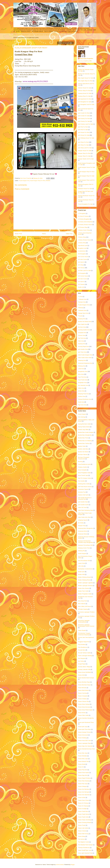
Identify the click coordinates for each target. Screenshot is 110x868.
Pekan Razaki (82, 630)
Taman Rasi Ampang (84, 781)
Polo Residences (83, 647)
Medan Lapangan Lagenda (85, 583)
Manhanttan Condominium (85, 569)
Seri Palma (81, 661)
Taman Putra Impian (84, 773)
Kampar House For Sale (85, 151)
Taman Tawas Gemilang (85, 820)
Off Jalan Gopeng (83, 609)
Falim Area (81, 341)
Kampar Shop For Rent (84, 153)
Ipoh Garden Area (83, 349)
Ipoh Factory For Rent (84, 119)
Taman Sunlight (82, 809)
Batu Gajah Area (83, 324)
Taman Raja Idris (83, 775)
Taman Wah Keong (83, 834)
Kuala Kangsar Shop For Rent (38, 181)
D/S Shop (81, 265)
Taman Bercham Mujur (84, 685)
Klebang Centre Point (84, 548)
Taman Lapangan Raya (84, 743)
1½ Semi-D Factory (83, 216)
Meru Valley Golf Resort (85, 606)
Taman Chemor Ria (83, 701)
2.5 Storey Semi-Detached (85, 222)
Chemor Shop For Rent (84, 91)
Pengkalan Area (82, 383)
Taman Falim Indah (83, 715)
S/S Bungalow (82, 273)
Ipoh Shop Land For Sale (85, 148)
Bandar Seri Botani (83, 452)
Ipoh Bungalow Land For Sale (86, 104)
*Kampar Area (82, 302)
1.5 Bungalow (82, 213)
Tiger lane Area (82, 405)
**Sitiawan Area (82, 299)
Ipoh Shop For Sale (83, 145)
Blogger (73, 865)
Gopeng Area (82, 344)
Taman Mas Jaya (83, 753)
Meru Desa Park (82, 601)
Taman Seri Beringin (84, 792)
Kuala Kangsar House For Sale (86, 167)
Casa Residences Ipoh (84, 464)
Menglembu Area (83, 371)
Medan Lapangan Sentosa (85, 586)
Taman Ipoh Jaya (83, 727)
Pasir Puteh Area (83, 380)
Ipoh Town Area (82, 352)
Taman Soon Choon (83, 800)
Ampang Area (82, 319)
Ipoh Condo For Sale (84, 116)
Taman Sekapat (82, 786)
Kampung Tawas (83, 534)
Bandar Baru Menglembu (85, 435)
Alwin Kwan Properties (86, 59)
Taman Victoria (82, 831)
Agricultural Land (83, 246)
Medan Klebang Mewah (84, 577)
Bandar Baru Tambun (84, 443)
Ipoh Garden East (83, 502)
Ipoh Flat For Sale (83, 130)
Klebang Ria (81, 551)
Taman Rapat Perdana (84, 778)
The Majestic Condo (84, 842)
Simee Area (81, 391)
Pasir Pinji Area (82, 377)
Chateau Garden (83, 467)
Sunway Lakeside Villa (84, 669)
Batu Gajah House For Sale (86, 78)
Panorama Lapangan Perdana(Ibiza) (84, 621)
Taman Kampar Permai (84, 732)
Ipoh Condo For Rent (84, 113)
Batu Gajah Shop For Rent (85, 81)
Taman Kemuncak (83, 735)
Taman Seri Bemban (84, 789)
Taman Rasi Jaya (83, 784)
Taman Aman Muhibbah (84, 672)
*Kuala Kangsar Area (24, 181)
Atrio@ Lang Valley (83, 430)
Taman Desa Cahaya (84, 704)
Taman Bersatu (82, 688)
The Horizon (81, 839)
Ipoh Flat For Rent (83, 127)
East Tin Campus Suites (85, 478)
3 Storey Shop (82, 237)
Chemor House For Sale (85, 88)
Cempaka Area (82, 333)
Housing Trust (82, 492)
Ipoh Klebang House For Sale (86, 138)
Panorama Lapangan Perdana (86, 612)
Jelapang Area (82, 360)
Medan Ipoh (81, 572)
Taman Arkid (81, 675)
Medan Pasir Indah (83, 591)
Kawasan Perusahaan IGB (85, 545)
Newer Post (18, 234)
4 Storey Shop (82, 243)
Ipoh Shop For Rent (83, 142)
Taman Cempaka (83, 696)
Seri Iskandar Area (83, 385)
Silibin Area (81, 388)
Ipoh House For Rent (84, 132)
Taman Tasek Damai (84, 814)
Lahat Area (81, 369)
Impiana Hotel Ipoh (83, 495)
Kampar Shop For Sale (84, 156)
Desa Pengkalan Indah (84, 473)
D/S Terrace (81, 268)
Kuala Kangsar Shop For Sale (86, 176)
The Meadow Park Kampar (85, 845)
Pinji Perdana (82, 644)
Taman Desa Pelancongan (85, 710)
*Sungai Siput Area (83, 313)
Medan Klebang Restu (84, 580)
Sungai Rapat (82, 664)
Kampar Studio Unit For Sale (86, 159)
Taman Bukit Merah (83, 690)
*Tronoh (80, 316)
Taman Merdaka (82, 756)
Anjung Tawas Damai (84, 427)
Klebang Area (82, 366)
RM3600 (48, 181)
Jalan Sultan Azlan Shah (85, 358)
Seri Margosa (82, 658)
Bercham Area (82, 327)
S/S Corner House (83, 276)
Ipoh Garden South (83, 505)
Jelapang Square (83, 520)
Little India (81, 566)
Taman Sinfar (82, 798)
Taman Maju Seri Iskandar (85, 746)
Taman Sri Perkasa (83, 803)
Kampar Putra (82, 526)
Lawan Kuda (81, 563)
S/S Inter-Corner (82, 279)
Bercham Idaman (83, 455)
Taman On (81, 767)
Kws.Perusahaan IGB (84, 561)
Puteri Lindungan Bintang (85, 656)
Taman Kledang (82, 738)
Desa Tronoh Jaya (83, 475)
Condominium (82, 251)
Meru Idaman (82, 604)
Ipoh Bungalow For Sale (85, 102)
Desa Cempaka (82, 470)
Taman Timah (82, 825)
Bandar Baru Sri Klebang (85, 441)
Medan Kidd (81, 574)
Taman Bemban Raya (84, 682)
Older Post (69, 234)
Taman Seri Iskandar (84, 795)
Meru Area (81, 374)
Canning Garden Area (84, 330)
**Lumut (80, 297)
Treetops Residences (84, 848)
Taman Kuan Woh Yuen (84, 740)
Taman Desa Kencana (84, 707)
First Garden (81, 481)
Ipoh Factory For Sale (84, 121)
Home (44, 234)
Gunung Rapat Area (83, 346)
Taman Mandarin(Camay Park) (86, 749)
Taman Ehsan (82, 713)
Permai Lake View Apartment (86, 637)
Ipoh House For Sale (84, 135)
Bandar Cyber (82, 446)
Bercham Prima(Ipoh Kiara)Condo (84, 458)
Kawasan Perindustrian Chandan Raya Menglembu (85, 542)
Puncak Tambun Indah (84, 653)
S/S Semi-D (81, 282)
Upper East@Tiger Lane (85, 850)
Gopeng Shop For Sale (84, 96)
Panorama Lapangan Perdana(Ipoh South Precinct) (86, 625)
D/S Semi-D (81, 262)
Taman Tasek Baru (83, 811)
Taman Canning (82, 693)
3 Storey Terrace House (84, 240)
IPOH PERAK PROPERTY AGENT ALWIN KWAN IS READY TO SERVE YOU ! (37, 35)
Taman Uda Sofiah (83, 828)
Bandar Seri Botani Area (85, 322)
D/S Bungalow (82, 254)
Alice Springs (82, 417)
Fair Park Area (82, 338)
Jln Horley (81, 523)
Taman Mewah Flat (83, 761)
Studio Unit (81, 287)
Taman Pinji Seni (83, 770)
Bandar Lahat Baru (83, 449)
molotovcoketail (60, 865)
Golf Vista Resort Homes (85, 487)
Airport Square (82, 414)
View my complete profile (85, 61)
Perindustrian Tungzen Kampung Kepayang (84, 634)
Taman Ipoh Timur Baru (84, 729)
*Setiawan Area (82, 310)
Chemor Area (82, 335)
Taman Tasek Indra (83, 817)
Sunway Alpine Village (84, 667)
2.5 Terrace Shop (83, 227)
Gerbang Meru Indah (84, 484)
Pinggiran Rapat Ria (84, 642)
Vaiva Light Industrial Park (85, 853)
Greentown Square (83, 489)
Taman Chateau (82, 699)
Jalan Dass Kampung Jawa (85, 510)
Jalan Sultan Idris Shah (84, 517)
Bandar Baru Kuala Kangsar (86, 432)
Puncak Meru (82, 650)
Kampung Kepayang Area (85, 363)
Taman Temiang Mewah (85, 822)
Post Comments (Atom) (47, 238)
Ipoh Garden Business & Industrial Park (85, 498)
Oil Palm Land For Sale (84, 270)
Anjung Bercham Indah (84, 424)
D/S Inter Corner (82, 259)
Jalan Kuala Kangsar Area (85, 355)
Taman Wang (82, 836)
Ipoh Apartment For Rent (85, 99)
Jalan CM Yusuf (82, 507)
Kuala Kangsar (82, 553)
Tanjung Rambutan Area (85, 399)
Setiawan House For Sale (85, 189)
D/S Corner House (83, 257)
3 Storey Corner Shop (84, 230)
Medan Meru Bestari (84, 588)
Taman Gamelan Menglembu (86, 718)
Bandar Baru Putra (83, 438)
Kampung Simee (83, 531)
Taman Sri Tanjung (83, 806)
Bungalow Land (82, 248)
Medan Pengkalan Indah (85, 594)
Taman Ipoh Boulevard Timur (86, 722)
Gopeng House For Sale (85, 93)
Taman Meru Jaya (83, 759)
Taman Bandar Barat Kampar (86, 678)
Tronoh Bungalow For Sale (85, 204)
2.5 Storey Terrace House (85, 225)
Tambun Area (82, 396)
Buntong (80, 462)
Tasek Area (81, 402)
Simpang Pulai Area (83, 394)
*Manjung (81, 308)
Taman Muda (82, 764)
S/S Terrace (81, 284)
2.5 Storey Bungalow (84, 219)
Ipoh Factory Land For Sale (85, 124)
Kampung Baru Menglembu (85, 528)
